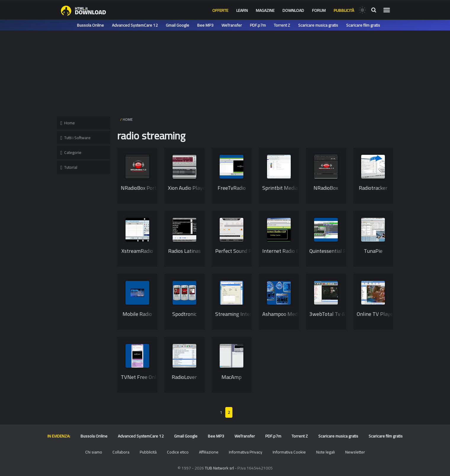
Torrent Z (282, 25)
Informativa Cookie (289, 452)
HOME (128, 119)
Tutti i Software (75, 138)
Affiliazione (209, 452)
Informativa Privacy (246, 452)
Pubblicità (344, 10)
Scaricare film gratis (363, 25)
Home (68, 123)
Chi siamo (94, 452)
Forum (319, 10)
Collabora (121, 452)
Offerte (220, 10)
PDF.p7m (258, 25)
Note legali (326, 452)
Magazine (265, 10)
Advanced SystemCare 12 (135, 25)
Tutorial (69, 167)
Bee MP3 (205, 25)
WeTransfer (232, 25)
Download (293, 10)
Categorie (71, 152)
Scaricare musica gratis (318, 25)
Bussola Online (90, 25)
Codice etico (178, 452)
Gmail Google (177, 25)
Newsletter (355, 452)
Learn (242, 10)
